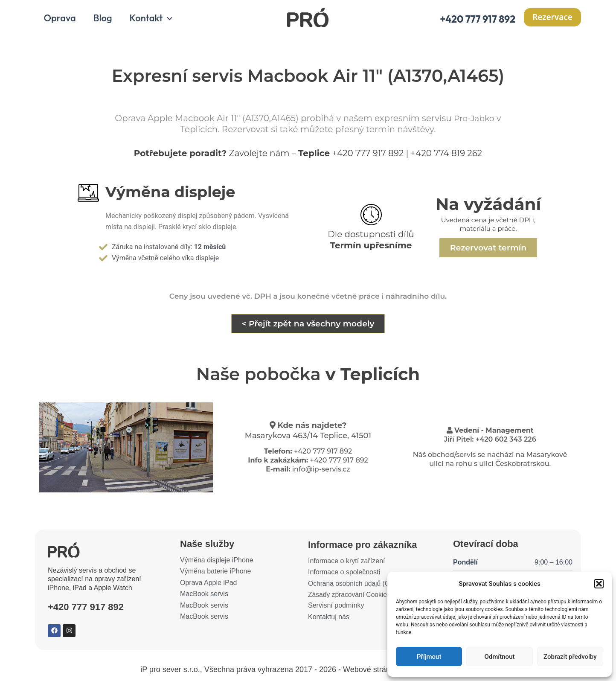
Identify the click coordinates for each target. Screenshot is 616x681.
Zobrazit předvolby (570, 657)
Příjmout (429, 657)
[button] (599, 584)
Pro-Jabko (474, 121)
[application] (171, 20)
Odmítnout (500, 657)
